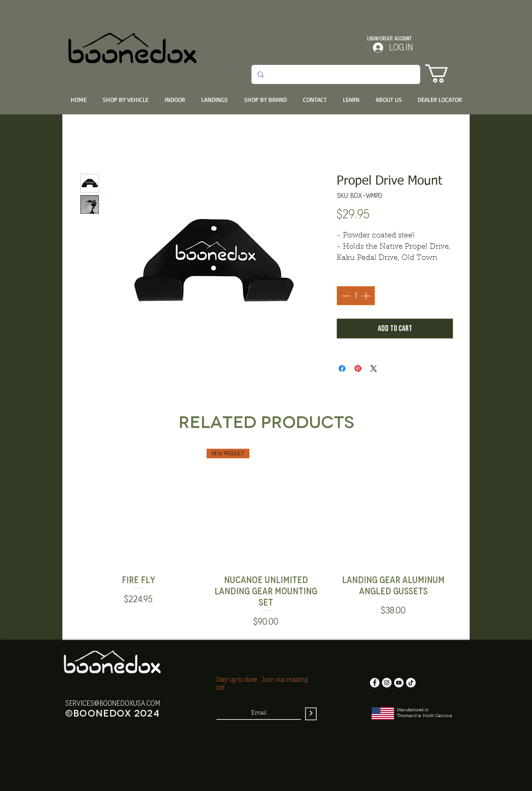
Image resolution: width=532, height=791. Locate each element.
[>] (311, 714)
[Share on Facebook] (342, 368)
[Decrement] (345, 296)
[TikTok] (411, 683)
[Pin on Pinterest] (358, 368)
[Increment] (367, 296)
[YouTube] (399, 683)
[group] (266, 539)
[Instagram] (387, 683)
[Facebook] (375, 683)
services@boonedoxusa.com (113, 703)
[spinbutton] (356, 296)
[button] (447, 74)
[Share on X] (374, 368)
